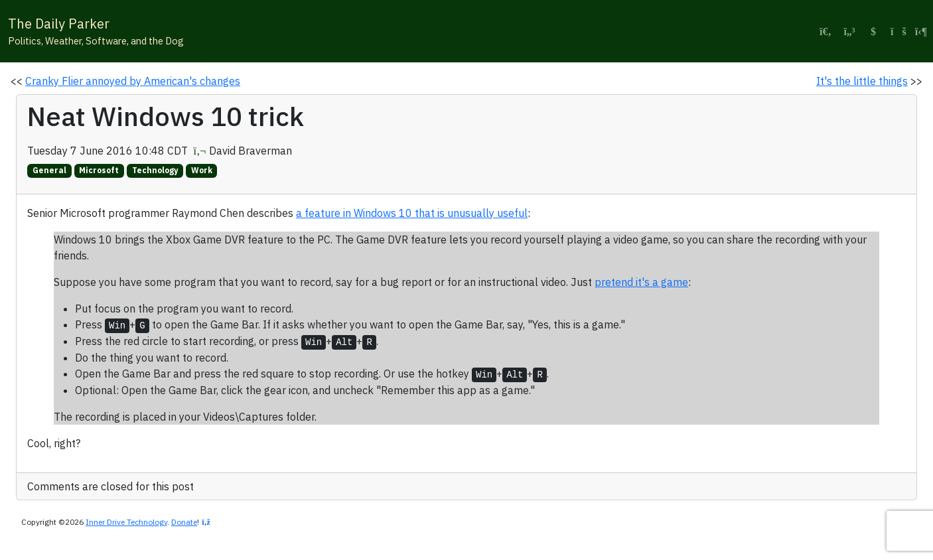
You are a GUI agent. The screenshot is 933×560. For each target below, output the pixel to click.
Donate (184, 522)
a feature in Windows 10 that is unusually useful (412, 213)
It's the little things (862, 81)
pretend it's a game (641, 282)
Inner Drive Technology (126, 522)
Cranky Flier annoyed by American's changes (133, 81)
